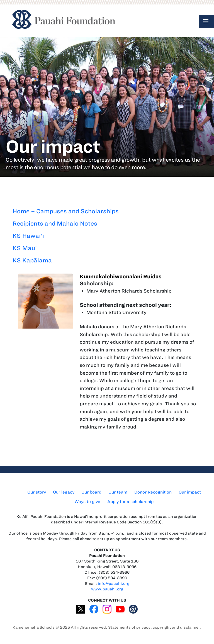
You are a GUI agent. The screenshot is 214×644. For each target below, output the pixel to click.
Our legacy (64, 492)
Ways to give (87, 502)
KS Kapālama (32, 260)
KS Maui (25, 248)
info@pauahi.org (114, 584)
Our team (118, 492)
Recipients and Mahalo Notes (55, 223)
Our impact (190, 492)
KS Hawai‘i (28, 236)
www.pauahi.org (107, 589)
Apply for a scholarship (130, 502)
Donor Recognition (153, 492)
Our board (91, 492)
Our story (37, 492)
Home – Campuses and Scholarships (66, 211)
